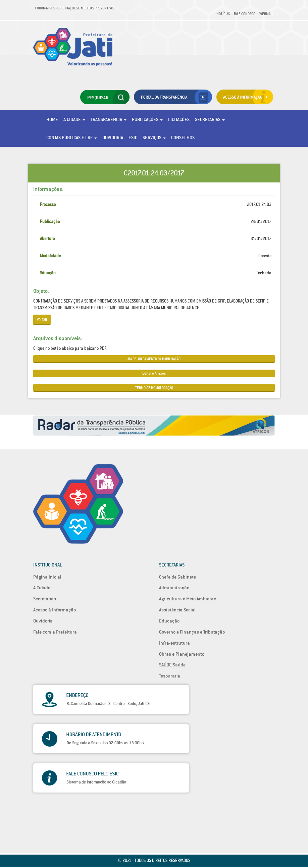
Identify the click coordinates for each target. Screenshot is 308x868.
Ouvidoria (113, 138)
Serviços (154, 138)
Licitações (179, 119)
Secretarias (210, 119)
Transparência (109, 119)
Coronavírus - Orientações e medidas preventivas (74, 8)
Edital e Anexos (154, 373)
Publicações (147, 119)
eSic (133, 138)
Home (52, 119)
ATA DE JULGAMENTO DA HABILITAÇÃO (154, 359)
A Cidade (74, 119)
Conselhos (183, 138)
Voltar (42, 320)
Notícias (223, 14)
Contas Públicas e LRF (72, 138)
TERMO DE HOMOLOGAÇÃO (154, 388)
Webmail (266, 14)
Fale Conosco (245, 14)
